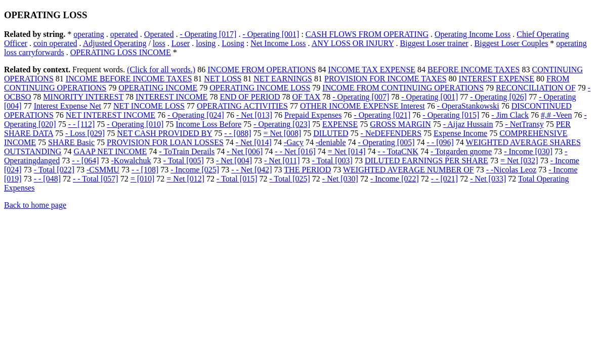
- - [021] (444, 179)
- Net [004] (234, 161)
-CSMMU (103, 170)
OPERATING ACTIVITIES (242, 106)
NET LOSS (223, 79)
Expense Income (460, 133)
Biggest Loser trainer (434, 43)
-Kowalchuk (131, 161)
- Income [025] (195, 170)
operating (89, 34)
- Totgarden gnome (461, 151)
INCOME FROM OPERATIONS (262, 70)
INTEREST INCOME (172, 97)
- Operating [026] (498, 97)
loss (159, 43)
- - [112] (82, 124)
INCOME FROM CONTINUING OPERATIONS (403, 88)
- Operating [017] (208, 34)
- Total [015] (237, 179)
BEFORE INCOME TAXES (474, 70)
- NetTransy (524, 124)
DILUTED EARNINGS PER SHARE (426, 161)
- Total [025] (289, 179)
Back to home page (35, 205)
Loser (181, 43)
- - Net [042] (251, 170)
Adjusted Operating (115, 43)
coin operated (55, 43)
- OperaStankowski (468, 106)
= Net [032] (519, 161)
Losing (233, 43)
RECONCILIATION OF (536, 88)
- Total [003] (332, 161)
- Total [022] (54, 170)
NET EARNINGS (283, 79)
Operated (159, 34)
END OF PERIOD (250, 97)
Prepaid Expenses (313, 115)
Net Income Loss (278, 43)
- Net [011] (282, 161)
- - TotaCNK (398, 151)
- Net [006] (245, 151)
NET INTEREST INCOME (111, 115)
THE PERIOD (307, 170)
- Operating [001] (271, 34)
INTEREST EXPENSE (497, 79)
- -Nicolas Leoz (511, 170)
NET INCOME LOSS (149, 106)
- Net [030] (340, 179)
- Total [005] (184, 161)
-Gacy (294, 142)
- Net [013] (254, 115)
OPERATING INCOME (158, 88)
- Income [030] (528, 151)
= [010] (143, 179)
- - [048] (47, 179)
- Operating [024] (196, 115)
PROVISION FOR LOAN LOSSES (165, 142)
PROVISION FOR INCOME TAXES (386, 79)
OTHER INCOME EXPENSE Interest (362, 106)
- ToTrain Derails (187, 151)
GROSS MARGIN (400, 124)
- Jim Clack (510, 115)
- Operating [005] (387, 142)
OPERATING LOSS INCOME (121, 52)
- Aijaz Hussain (468, 124)
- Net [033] (488, 179)
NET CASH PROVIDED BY (164, 133)
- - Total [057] (96, 179)
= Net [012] (185, 179)
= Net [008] (283, 133)
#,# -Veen (556, 115)
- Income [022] (395, 179)
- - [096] (440, 142)
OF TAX (307, 97)
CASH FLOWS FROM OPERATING (367, 34)
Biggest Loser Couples (511, 43)
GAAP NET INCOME (110, 151)
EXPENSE (340, 124)
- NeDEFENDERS (391, 133)
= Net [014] (347, 151)
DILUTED (331, 133)
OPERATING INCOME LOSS (260, 88)
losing (206, 43)
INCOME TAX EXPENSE (372, 70)
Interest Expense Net (68, 106)
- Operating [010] (135, 124)
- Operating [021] (382, 115)
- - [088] (238, 133)
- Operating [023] (282, 124)
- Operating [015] (451, 115)
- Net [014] (254, 142)
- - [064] (85, 161)
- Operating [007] (361, 97)
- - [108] (145, 170)
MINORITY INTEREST (83, 97)
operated (124, 34)
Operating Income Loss (473, 34)
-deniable (331, 142)
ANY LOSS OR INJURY (353, 43)
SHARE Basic (71, 142)
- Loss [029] (85, 133)
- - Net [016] (295, 151)
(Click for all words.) (161, 70)
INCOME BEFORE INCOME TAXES (129, 79)
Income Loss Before (208, 124)
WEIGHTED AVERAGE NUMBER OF (409, 170)
